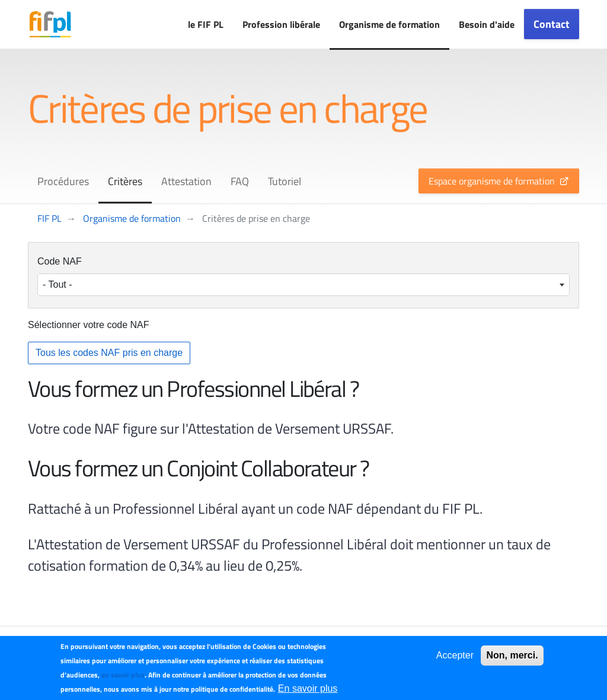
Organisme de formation (389, 24)
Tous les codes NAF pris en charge (109, 353)
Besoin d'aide (487, 24)
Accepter (455, 655)
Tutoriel (285, 181)
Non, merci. (512, 655)
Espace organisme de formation (492, 181)
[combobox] (303, 285)
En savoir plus (308, 688)
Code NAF (60, 261)
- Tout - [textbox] (57, 284)
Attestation (186, 181)
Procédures (63, 181)
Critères (125, 181)
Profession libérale (281, 24)
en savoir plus (123, 675)
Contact (552, 24)
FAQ (240, 181)
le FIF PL (206, 24)
